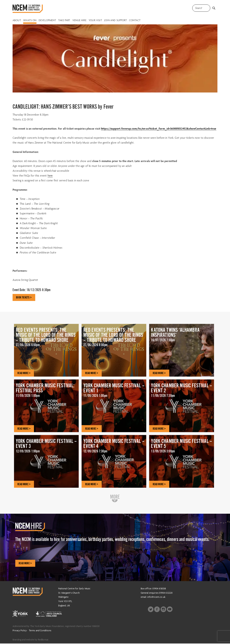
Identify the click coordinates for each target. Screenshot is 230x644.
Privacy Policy (20, 631)
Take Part (64, 20)
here (50, 176)
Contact (135, 20)
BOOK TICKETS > (24, 298)
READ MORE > (24, 373)
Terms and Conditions (40, 631)
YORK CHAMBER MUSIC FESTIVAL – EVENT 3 (46, 447)
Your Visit (95, 20)
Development (47, 20)
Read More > (25, 564)
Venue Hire (79, 20)
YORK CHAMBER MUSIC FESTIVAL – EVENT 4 (114, 447)
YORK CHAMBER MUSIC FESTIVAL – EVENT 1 (114, 392)
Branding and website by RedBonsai (30, 640)
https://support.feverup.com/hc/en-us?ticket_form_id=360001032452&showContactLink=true (159, 129)
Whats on (30, 20)
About (17, 20)
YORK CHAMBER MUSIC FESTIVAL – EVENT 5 (181, 447)
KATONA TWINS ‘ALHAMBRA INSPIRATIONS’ (181, 336)
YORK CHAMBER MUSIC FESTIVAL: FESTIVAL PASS (46, 392)
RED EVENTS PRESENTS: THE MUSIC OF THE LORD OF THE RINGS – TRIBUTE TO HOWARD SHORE (46, 342)
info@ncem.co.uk (156, 597)
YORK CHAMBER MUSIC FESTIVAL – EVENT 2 (181, 392)
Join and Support (116, 20)
